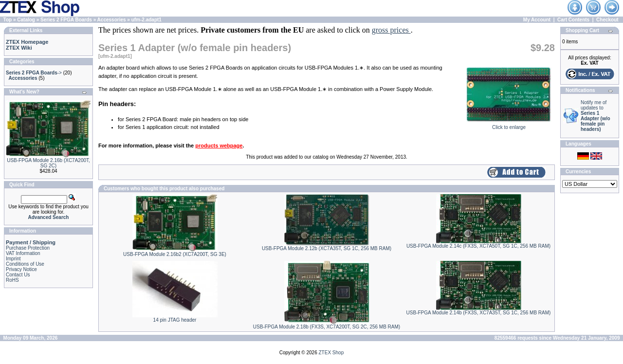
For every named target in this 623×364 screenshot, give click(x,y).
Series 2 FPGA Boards (66, 20)
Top (8, 20)
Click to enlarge (509, 125)
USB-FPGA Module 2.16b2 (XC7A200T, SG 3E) (175, 254)
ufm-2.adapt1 (147, 20)
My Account (537, 20)
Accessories (112, 20)
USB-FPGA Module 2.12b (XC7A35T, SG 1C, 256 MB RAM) (327, 248)
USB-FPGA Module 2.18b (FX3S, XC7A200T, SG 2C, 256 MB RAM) (327, 327)
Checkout (607, 20)
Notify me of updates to (596, 116)
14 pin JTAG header (175, 320)
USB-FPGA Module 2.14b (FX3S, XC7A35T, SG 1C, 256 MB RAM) (479, 313)
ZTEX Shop (331, 353)
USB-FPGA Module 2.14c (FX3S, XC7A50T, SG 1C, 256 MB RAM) (478, 246)
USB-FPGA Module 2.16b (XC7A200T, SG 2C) (48, 163)
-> (34, 73)
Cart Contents (573, 20)
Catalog (26, 20)
